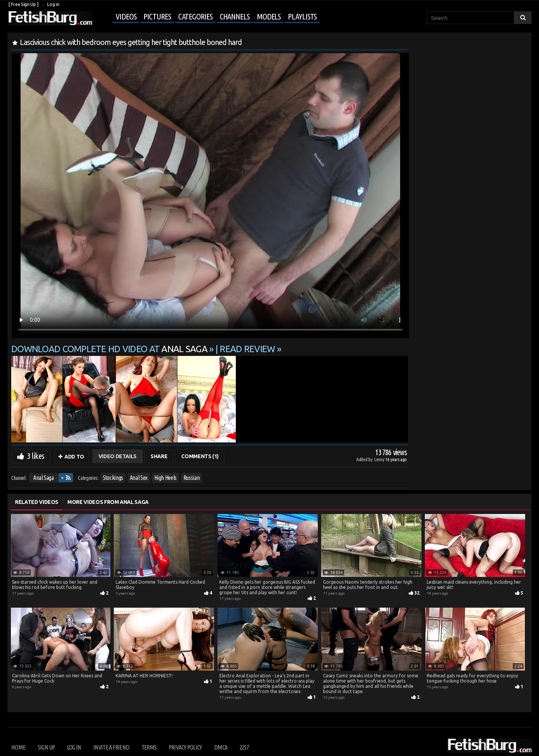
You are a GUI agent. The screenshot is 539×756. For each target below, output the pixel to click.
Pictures (157, 16)
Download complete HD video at (110, 349)
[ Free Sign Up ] (23, 4)
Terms (149, 747)
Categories (195, 16)
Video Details (118, 456)
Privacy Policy (185, 747)
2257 (244, 747)
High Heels (166, 478)
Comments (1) (200, 456)
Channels (235, 16)
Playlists (302, 16)
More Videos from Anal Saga (108, 502)
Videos (126, 16)
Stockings (113, 478)
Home (18, 747)
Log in (53, 4)
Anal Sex (139, 478)
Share (159, 456)
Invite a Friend (111, 747)
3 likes (36, 456)
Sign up (46, 747)
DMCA (221, 747)
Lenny (380, 459)
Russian (192, 478)
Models (269, 16)
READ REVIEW (247, 349)
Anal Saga (44, 478)
